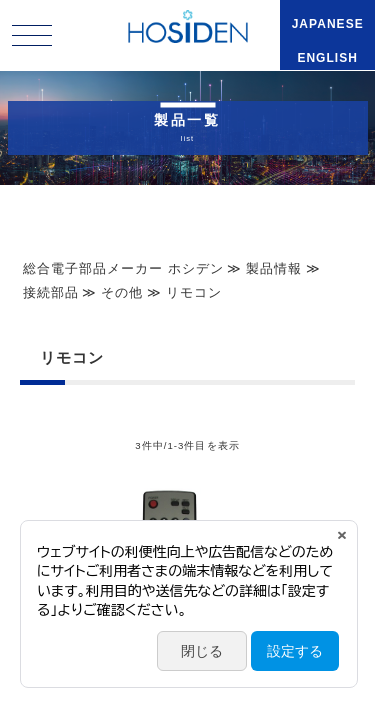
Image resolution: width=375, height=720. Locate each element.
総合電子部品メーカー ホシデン (123, 268)
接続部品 (51, 292)
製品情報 (274, 268)
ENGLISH (327, 58)
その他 (122, 292)
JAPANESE (328, 24)
